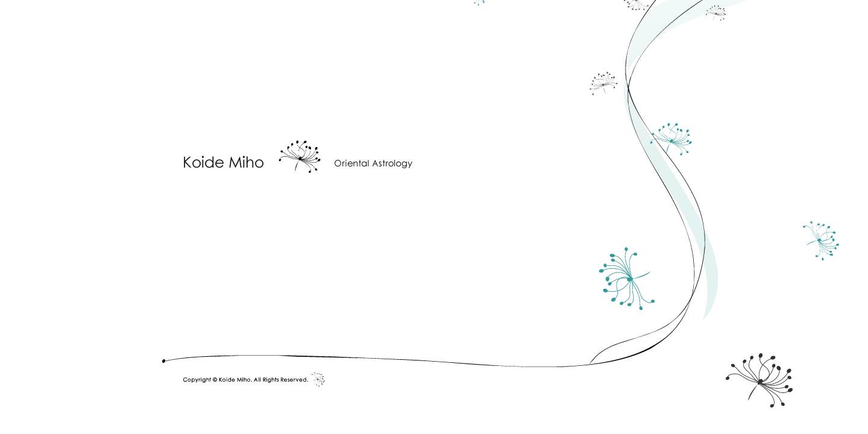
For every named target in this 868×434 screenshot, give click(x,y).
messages (400, 219)
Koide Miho (298, 156)
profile (197, 219)
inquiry (489, 219)
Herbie (569, 219)
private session (295, 219)
